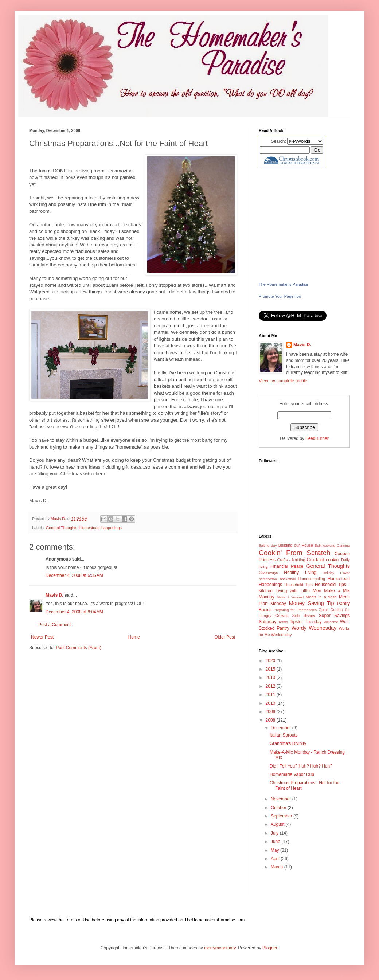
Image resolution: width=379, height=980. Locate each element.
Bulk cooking (325, 545)
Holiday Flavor (336, 573)
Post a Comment (54, 625)
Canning (343, 545)
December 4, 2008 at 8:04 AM (74, 612)
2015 (271, 669)
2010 (271, 703)
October (279, 808)
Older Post (225, 637)
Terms (283, 622)
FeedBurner (317, 438)
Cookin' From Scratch (294, 553)
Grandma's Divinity (288, 743)
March (278, 867)
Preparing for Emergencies (295, 610)
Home (134, 637)
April (276, 859)
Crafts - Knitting (291, 560)
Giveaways (268, 573)
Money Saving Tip (312, 603)
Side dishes (304, 616)
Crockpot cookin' (323, 560)
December (282, 728)
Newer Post (42, 637)
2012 (271, 686)
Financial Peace (287, 566)
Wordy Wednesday (314, 628)
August (278, 824)
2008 (271, 720)
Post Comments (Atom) (79, 648)
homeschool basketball (277, 579)
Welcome (331, 622)
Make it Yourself (290, 597)
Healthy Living (300, 573)
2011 (271, 695)
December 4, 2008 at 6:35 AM (74, 575)
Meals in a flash (321, 597)
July (275, 833)
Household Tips (298, 585)
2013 (271, 678)
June (276, 842)
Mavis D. (54, 595)
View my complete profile (283, 381)
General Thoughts (62, 528)
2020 (271, 661)
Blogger (270, 948)
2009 (271, 712)
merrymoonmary (220, 948)
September (282, 816)
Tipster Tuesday (306, 622)
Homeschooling (312, 579)
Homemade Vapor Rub (292, 774)
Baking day (268, 545)
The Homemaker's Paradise (284, 284)
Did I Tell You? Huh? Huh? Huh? (301, 766)
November (282, 799)
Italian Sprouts (284, 735)
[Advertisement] (304, 225)
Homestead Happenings (101, 528)
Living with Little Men (298, 591)
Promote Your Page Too (280, 296)
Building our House (296, 545)
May (276, 850)
